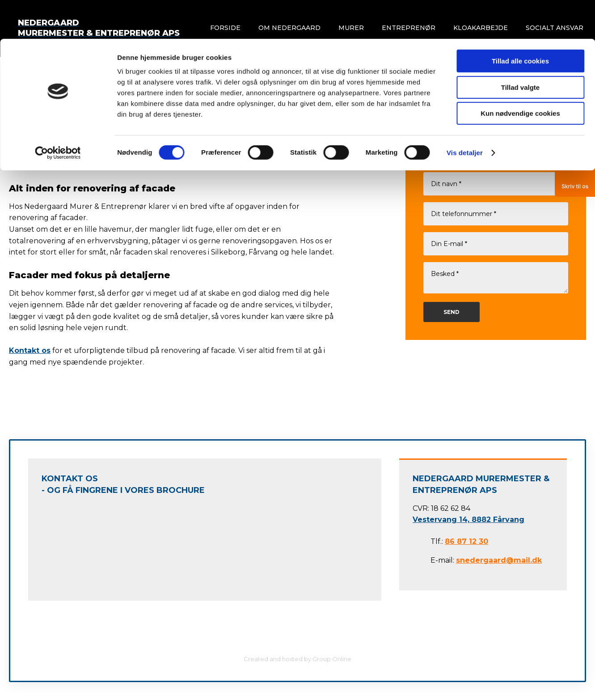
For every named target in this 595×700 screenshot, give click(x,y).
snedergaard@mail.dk (499, 560)
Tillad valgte (520, 49)
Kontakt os (30, 350)
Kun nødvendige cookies (520, 74)
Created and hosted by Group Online (297, 659)
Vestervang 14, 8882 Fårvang (468, 520)
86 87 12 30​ (466, 541)
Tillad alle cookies (520, 22)
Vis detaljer (465, 114)
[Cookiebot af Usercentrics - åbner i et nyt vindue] (58, 114)
